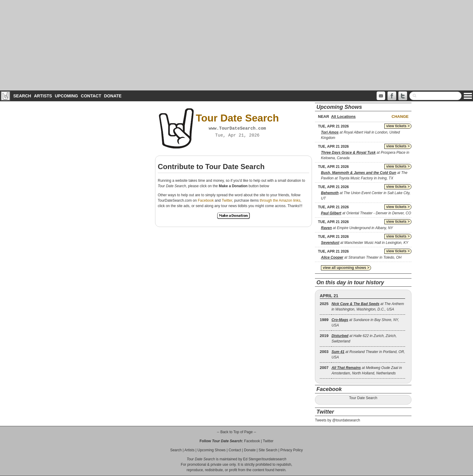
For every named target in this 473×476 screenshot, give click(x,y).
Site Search (268, 450)
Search (22, 96)
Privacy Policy (292, 450)
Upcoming (67, 96)
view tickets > (398, 126)
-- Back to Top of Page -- (237, 432)
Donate (113, 96)
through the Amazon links (280, 200)
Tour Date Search (363, 398)
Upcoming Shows (211, 450)
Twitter (227, 200)
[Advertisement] (237, 45)
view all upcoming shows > (346, 268)
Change (400, 117)
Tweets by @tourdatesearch (338, 420)
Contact (91, 96)
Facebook (206, 200)
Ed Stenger (252, 459)
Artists (43, 96)
